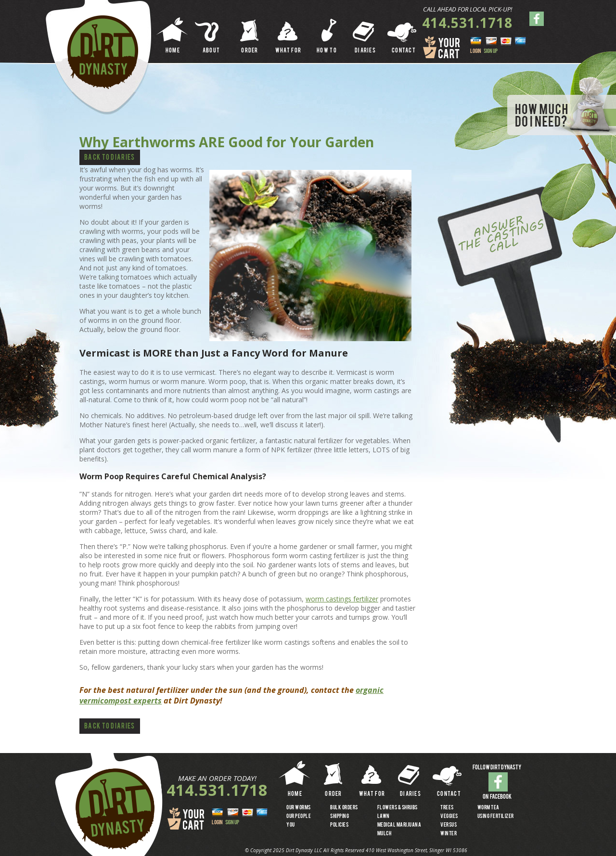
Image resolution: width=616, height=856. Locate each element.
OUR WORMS (299, 808)
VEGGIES (449, 817)
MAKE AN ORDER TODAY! (217, 778)
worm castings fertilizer (342, 599)
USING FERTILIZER (496, 817)
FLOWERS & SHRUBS (398, 808)
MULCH (385, 834)
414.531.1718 (467, 23)
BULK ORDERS (344, 808)
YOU (291, 825)
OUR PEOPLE (299, 817)
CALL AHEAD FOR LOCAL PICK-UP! (468, 9)
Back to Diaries (110, 158)
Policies (339, 825)
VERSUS (449, 825)
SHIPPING (340, 817)
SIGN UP (491, 51)
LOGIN (476, 51)
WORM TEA (488, 808)
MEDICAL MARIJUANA (399, 825)
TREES (447, 808)
